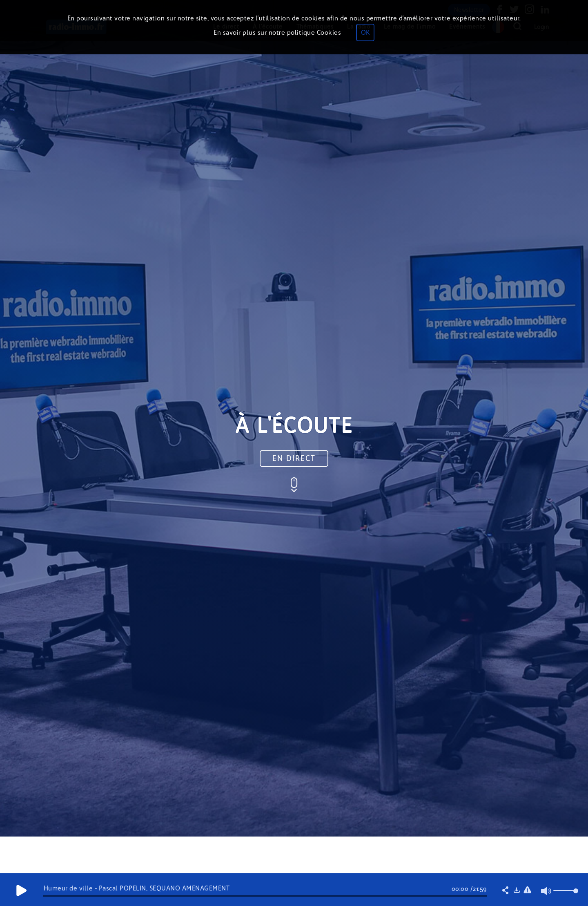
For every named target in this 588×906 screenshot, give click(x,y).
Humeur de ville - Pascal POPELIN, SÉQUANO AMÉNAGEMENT (137, 888)
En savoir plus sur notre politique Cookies (277, 32)
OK (365, 32)
